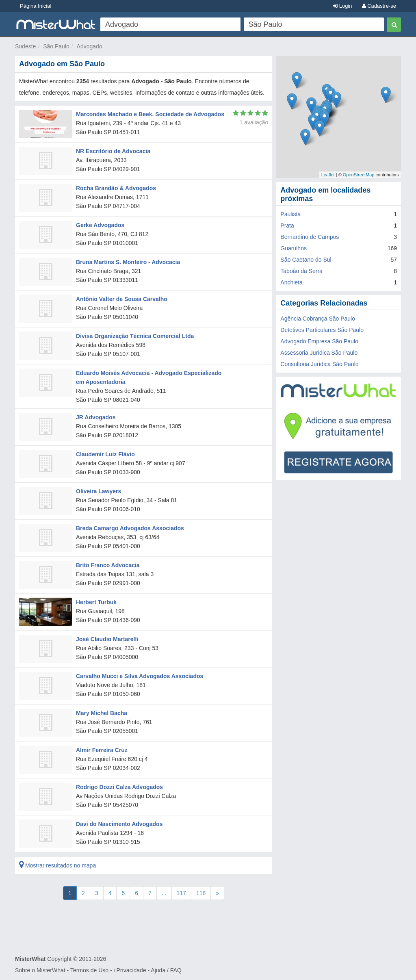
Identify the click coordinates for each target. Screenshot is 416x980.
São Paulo (56, 46)
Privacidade (131, 970)
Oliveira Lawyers (99, 491)
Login (342, 6)
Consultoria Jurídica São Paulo (319, 364)
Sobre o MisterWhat (40, 970)
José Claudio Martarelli (107, 639)
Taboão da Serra (301, 271)
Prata (287, 225)
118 (201, 893)
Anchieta (291, 282)
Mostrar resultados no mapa (57, 865)
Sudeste (25, 46)
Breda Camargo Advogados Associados (130, 528)
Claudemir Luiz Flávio (105, 454)
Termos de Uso (89, 970)
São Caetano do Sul (306, 260)
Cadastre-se (379, 6)
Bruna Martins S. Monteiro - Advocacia (128, 262)
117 (181, 893)
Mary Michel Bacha (102, 713)
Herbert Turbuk (96, 602)
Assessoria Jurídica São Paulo (319, 353)
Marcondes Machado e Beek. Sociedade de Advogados (150, 114)
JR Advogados (96, 417)
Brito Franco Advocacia (108, 565)
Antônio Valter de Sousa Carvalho (122, 299)
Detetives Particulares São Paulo (322, 330)
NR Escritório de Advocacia (113, 151)
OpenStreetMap (359, 175)
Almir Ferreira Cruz (102, 750)
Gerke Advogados (100, 225)
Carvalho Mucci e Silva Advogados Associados (140, 676)
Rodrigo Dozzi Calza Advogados (119, 787)
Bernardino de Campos (310, 237)
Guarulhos (294, 248)
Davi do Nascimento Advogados (119, 824)
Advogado (90, 46)
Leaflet (328, 175)
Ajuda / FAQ (166, 970)
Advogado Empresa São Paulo (319, 341)
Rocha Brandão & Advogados (116, 188)
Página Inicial (36, 6)
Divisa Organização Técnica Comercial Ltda (135, 336)
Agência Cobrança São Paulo (318, 319)
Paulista (290, 214)
